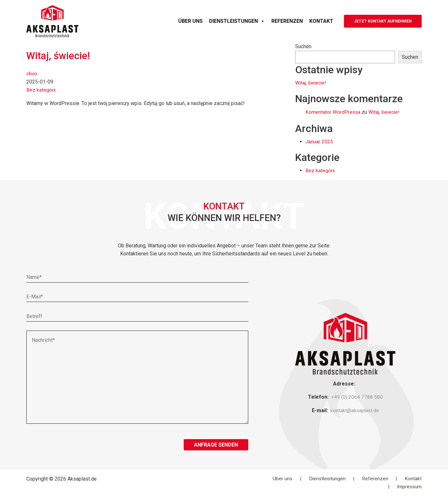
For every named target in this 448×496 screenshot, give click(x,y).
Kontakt (304, 21)
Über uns (173, 21)
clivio (32, 73)
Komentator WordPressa (333, 112)
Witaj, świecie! (59, 56)
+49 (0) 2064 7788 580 (357, 397)
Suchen (303, 46)
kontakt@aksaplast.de (355, 410)
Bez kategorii (41, 89)
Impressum (409, 487)
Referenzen (270, 21)
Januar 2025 (319, 142)
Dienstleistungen (220, 21)
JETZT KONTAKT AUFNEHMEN (374, 21)
